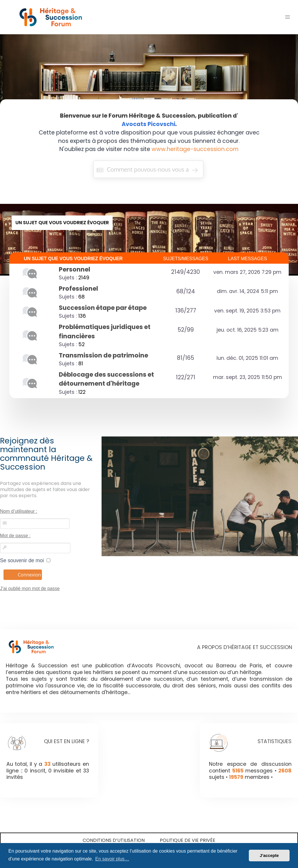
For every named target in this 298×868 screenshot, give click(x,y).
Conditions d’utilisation (114, 840)
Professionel (78, 289)
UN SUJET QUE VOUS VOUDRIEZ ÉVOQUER (73, 259)
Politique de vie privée (188, 840)
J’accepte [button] (269, 856)
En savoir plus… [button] (112, 859)
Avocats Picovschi (148, 124)
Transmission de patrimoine (103, 355)
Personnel (74, 269)
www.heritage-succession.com (195, 149)
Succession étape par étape (103, 308)
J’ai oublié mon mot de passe (30, 588)
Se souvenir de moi (25, 560)
